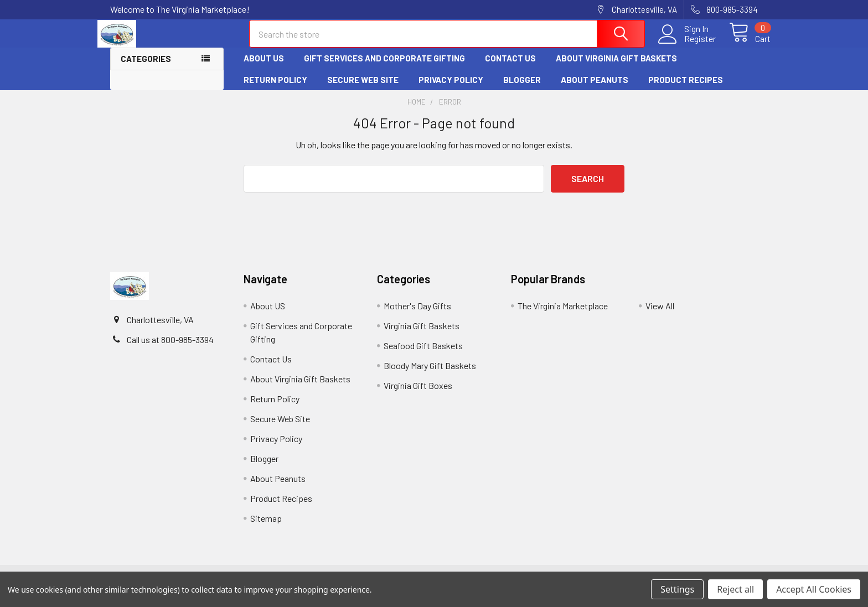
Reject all (735, 589)
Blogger (522, 89)
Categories (146, 69)
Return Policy (275, 89)
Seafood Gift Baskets (423, 355)
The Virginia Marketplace (563, 315)
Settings (677, 589)
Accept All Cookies (814, 589)
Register (687, 45)
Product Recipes (686, 89)
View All (660, 315)
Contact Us (510, 68)
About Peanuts (595, 89)
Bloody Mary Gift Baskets (430, 375)
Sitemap (266, 528)
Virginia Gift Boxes (418, 395)
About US (264, 68)
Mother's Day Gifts (417, 315)
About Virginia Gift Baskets (616, 68)
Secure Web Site (363, 89)
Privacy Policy (451, 89)
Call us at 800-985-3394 (170, 349)
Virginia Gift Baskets (422, 335)
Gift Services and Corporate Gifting (384, 68)
